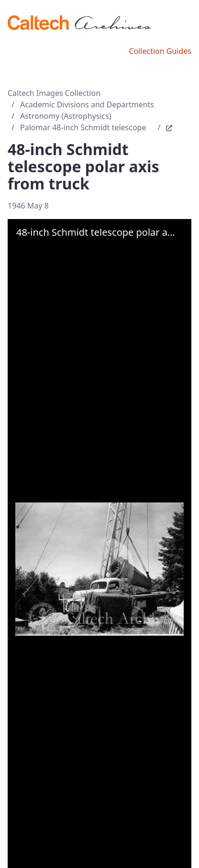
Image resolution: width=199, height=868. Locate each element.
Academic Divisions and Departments (87, 105)
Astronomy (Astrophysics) (66, 116)
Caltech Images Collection (54, 93)
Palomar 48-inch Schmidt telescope (83, 127)
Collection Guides (160, 51)
